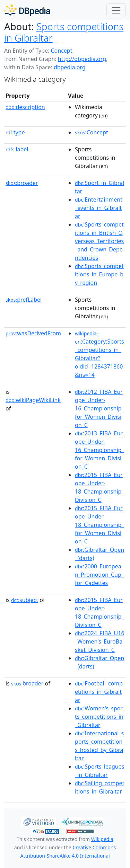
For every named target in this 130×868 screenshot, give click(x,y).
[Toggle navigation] (116, 10)
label (17, 149)
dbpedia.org (70, 67)
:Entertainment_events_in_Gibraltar (99, 208)
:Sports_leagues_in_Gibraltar (99, 771)
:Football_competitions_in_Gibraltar (99, 692)
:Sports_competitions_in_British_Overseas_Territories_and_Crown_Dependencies (99, 241)
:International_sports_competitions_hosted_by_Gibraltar (99, 746)
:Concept (92, 132)
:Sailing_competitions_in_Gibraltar (99, 787)
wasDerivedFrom (33, 333)
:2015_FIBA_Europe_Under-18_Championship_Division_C (99, 487)
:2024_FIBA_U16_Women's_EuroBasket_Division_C (99, 641)
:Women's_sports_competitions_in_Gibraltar (99, 717)
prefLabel (24, 300)
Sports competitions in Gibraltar (64, 32)
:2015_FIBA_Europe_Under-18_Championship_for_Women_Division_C (99, 525)
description (25, 107)
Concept (61, 51)
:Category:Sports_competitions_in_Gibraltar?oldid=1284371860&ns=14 (99, 354)
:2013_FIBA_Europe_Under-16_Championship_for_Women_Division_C (99, 450)
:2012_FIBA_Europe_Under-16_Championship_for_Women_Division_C (99, 408)
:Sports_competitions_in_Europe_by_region (99, 274)
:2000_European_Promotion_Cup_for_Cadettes (99, 575)
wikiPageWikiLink (33, 400)
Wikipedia (102, 839)
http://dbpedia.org (82, 59)
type (15, 132)
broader (22, 183)
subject (25, 600)
